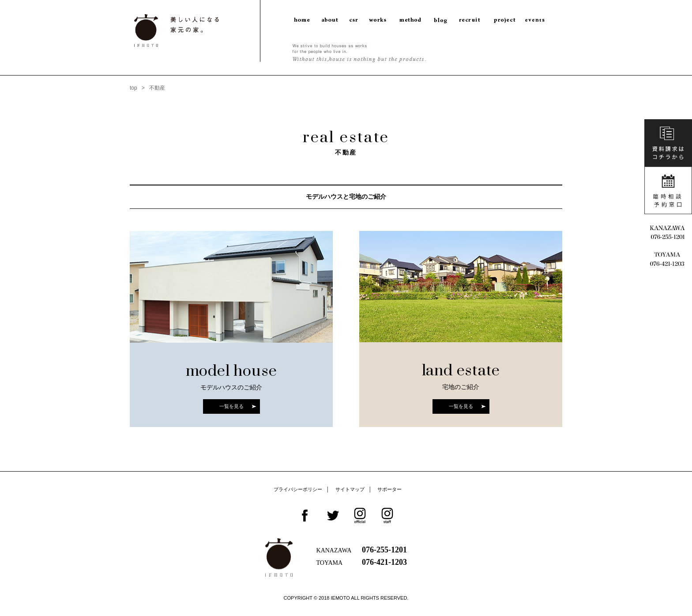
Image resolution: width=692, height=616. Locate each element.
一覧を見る (231, 406)
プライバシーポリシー (298, 489)
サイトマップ (350, 489)
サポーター (389, 489)
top (134, 88)
